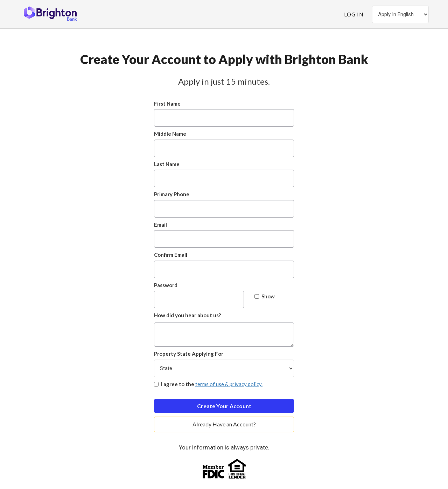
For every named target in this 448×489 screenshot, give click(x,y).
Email (160, 225)
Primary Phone (172, 194)
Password (166, 285)
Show (265, 296)
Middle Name (170, 134)
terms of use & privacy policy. (229, 384)
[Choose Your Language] (400, 14)
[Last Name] (224, 178)
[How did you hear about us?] (224, 335)
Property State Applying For (189, 354)
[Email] (224, 239)
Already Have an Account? (224, 424)
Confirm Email (171, 255)
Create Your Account (224, 406)
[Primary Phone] (224, 209)
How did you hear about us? (187, 315)
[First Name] (224, 118)
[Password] (199, 299)
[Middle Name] (224, 148)
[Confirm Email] (224, 269)
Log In (354, 14)
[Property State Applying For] (224, 368)
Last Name (167, 164)
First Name (167, 104)
